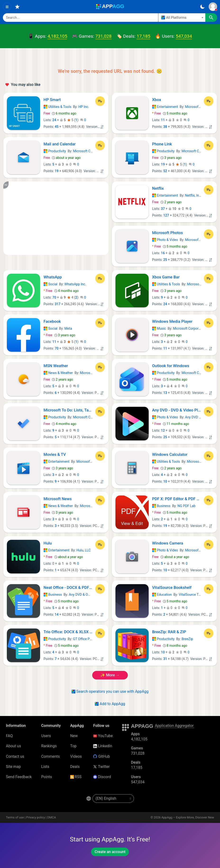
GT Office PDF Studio (89, 639)
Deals (75, 767)
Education (162, 595)
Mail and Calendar (60, 144)
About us (14, 746)
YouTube (103, 736)
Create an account (110, 852)
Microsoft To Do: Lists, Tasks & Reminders (68, 410)
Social (51, 284)
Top (73, 746)
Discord (102, 777)
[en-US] (113, 799)
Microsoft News (58, 499)
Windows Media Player (172, 321)
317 (58, 304)
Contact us (15, 756)
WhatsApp (53, 277)
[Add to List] (100, 101)
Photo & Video (165, 240)
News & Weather (58, 373)
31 (165, 659)
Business (161, 506)
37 (163, 209)
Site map (13, 767)
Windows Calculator (170, 454)
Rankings (49, 746)
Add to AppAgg (110, 704)
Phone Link (162, 144)
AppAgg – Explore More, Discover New (188, 817)
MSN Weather (56, 366)
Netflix (158, 188)
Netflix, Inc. (193, 195)
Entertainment (165, 107)
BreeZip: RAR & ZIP (169, 632)
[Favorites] (17, 7)
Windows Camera (168, 543)
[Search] (80, 18)
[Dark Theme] (202, 7)
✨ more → (110, 675)
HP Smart (52, 100)
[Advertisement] (56, 218)
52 (165, 171)
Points (47, 777)
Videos (76, 756)
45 (57, 127)
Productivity (55, 151)
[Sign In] (213, 7)
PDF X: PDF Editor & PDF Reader (177, 499)
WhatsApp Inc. (75, 284)
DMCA (52, 817)
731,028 (103, 36)
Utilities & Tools (57, 107)
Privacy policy (35, 817)
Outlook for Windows (171, 366)
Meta (68, 328)
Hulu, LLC (83, 550)
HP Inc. (84, 107)
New (74, 736)
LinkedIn (103, 746)
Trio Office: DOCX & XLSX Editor (68, 632)
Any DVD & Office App (201, 417)
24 (54, 120)
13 (165, 393)
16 (163, 253)
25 (165, 260)
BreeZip (187, 639)
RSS (76, 777)
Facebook (52, 321)
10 (165, 481)
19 (57, 171)
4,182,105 (57, 36)
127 (166, 215)
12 (163, 430)
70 (54, 297)
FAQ (9, 736)
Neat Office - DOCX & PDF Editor (68, 587)
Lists (45, 767)
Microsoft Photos (168, 233)
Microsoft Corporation (201, 107)
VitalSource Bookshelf (172, 587)
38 (165, 127)
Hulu (48, 543)
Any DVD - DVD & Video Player (177, 410)
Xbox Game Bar (166, 277)
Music (159, 328)
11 (163, 120)
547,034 (184, 36)
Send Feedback (19, 777)
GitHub (101, 756)
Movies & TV (55, 454)
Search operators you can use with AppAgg (110, 691)
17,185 (143, 36)
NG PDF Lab (186, 506)
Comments (50, 756)
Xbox (157, 100)
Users (46, 736)
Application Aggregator (174, 726)
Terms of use (15, 817)
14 (57, 614)
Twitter (101, 767)
